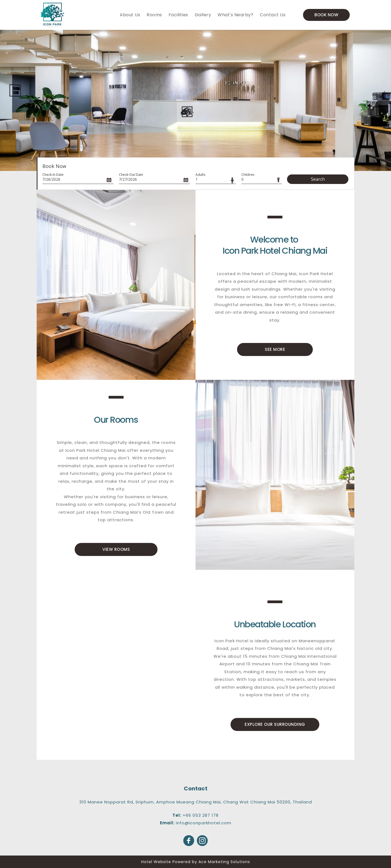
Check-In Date (53, 175)
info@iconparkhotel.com (204, 823)
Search (318, 179)
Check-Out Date (131, 175)
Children (248, 175)
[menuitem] (130, 15)
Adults (200, 175)
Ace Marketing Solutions (224, 862)
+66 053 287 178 (201, 815)
